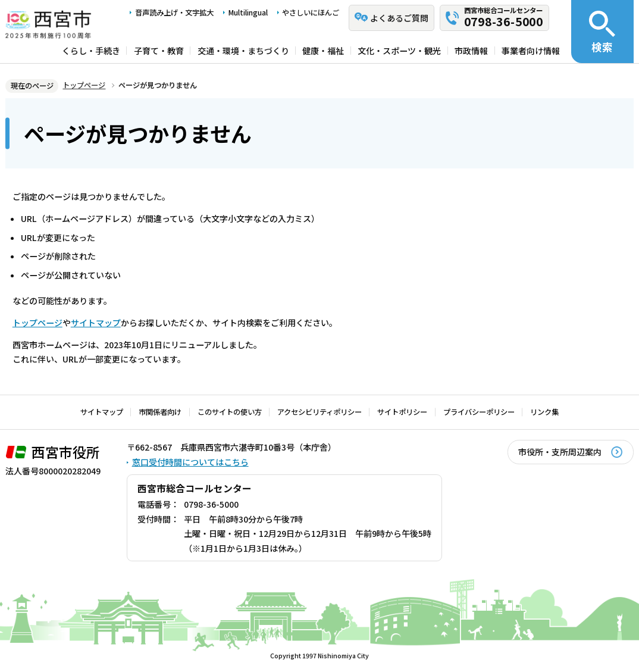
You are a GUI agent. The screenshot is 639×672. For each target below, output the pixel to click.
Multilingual (248, 12)
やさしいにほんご (311, 12)
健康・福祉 (323, 51)
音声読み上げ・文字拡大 (174, 12)
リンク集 (544, 412)
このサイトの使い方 (230, 412)
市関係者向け (160, 412)
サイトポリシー (402, 412)
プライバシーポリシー (479, 412)
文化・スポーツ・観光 (399, 51)
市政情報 (471, 51)
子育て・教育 (159, 51)
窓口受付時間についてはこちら (190, 462)
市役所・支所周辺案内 (560, 452)
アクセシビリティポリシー (319, 412)
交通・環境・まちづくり (243, 51)
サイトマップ (96, 323)
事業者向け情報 (531, 51)
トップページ (84, 85)
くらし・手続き (91, 51)
